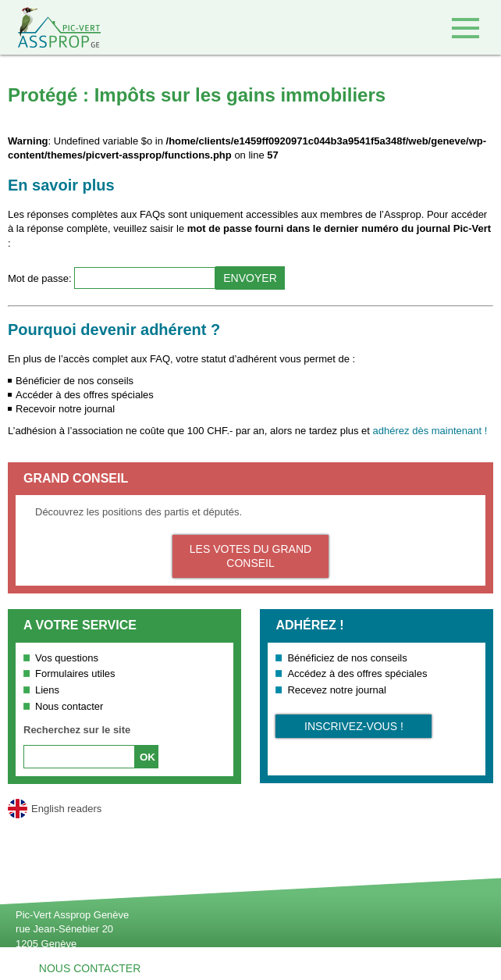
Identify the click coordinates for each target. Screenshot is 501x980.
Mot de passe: (41, 278)
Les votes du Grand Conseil (250, 556)
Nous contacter (69, 706)
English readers (66, 809)
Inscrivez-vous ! (354, 726)
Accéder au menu (465, 28)
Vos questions (67, 658)
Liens (47, 690)
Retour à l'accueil (50, 27)
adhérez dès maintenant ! (430, 431)
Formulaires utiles (75, 674)
